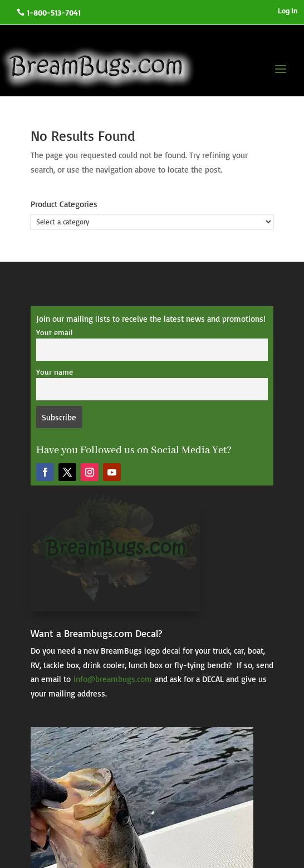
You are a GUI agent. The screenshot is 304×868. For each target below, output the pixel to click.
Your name (55, 372)
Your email (54, 332)
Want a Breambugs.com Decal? (96, 633)
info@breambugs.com (113, 679)
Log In (288, 11)
